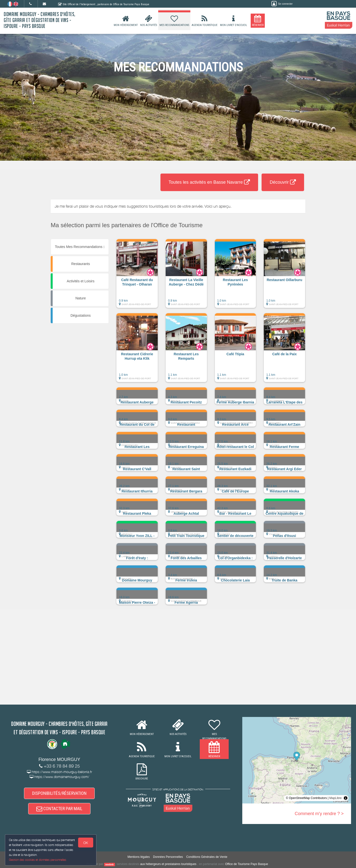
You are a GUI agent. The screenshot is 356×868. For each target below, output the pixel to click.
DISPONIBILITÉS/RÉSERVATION (59, 793)
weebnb (110, 864)
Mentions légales (139, 857)
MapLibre (335, 798)
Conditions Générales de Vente (207, 857)
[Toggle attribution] (346, 798)
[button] (137, 276)
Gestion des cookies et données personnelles (38, 860)
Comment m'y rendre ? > (319, 814)
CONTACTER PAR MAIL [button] (59, 809)
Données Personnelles (168, 857)
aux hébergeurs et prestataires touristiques (168, 864)
